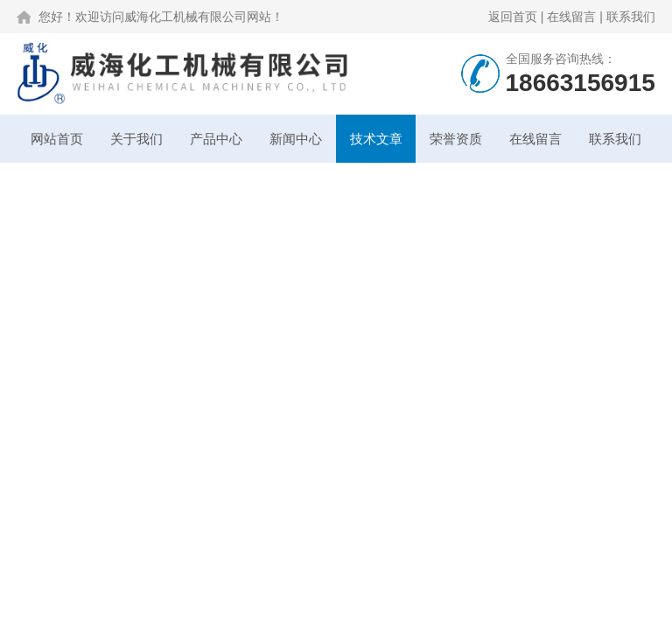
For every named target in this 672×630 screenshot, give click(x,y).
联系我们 (631, 17)
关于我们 (136, 139)
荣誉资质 (456, 139)
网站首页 (57, 139)
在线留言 (571, 17)
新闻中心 (296, 139)
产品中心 (216, 139)
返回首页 (513, 17)
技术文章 (376, 139)
